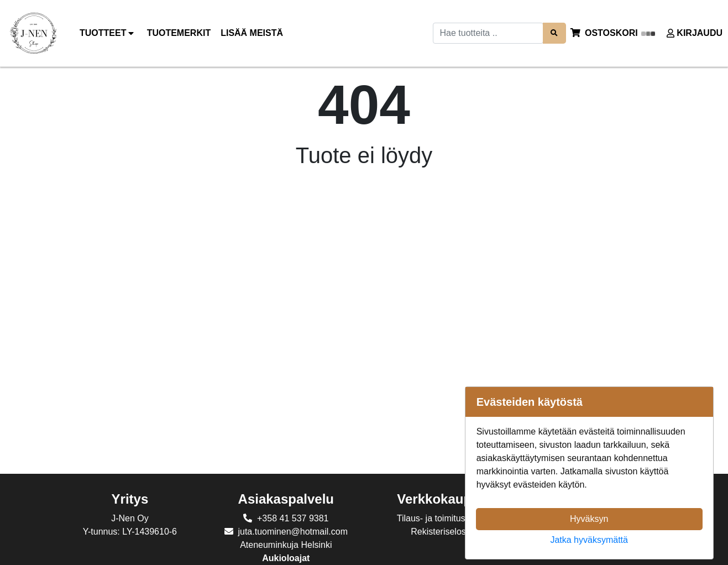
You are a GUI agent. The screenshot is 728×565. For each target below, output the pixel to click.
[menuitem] (180, 33)
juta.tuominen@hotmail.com (293, 532)
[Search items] (554, 33)
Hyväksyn (589, 519)
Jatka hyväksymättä (589, 540)
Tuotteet (108, 33)
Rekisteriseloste (442, 532)
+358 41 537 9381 (293, 518)
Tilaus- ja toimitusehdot (442, 518)
